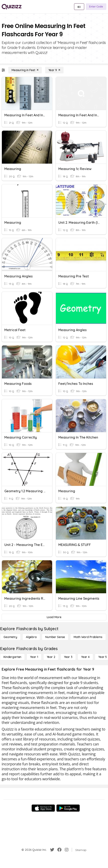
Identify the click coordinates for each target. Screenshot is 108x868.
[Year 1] (34, 657)
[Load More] (54, 617)
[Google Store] (68, 808)
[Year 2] (51, 657)
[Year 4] (85, 657)
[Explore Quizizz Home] (12, 7)
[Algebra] (31, 637)
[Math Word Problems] (88, 637)
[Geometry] (10, 637)
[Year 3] (68, 657)
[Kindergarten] (12, 657)
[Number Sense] (55, 637)
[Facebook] (59, 850)
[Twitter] (52, 850)
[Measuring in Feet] (25, 70)
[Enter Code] (96, 7)
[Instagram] (67, 850)
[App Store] (43, 808)
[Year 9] (54, 70)
